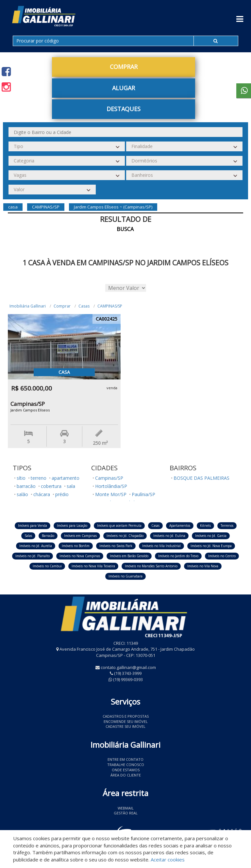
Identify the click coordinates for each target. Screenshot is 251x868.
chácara (42, 494)
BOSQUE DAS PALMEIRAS (201, 478)
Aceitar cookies (168, 860)
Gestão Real (126, 813)
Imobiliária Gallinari (28, 306)
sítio (21, 478)
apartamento (66, 478)
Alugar (124, 88)
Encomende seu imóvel (126, 721)
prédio (62, 494)
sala (71, 486)
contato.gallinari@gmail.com (128, 667)
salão (22, 494)
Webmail (126, 808)
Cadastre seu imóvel (125, 726)
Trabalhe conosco (126, 765)
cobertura (51, 486)
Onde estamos (126, 770)
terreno (39, 478)
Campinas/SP (109, 478)
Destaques (124, 109)
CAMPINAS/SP (110, 306)
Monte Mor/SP (111, 494)
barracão (26, 486)
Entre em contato (125, 759)
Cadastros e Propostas (126, 716)
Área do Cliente (126, 775)
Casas (84, 306)
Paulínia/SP (143, 494)
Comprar (124, 67)
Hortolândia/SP (111, 486)
